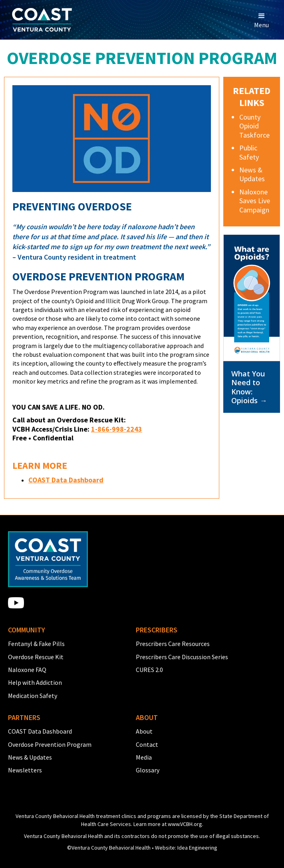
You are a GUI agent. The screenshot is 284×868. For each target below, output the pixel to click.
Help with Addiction (35, 682)
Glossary (148, 770)
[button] (261, 20)
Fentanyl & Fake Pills (36, 644)
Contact (147, 744)
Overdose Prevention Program (50, 744)
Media (144, 757)
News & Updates (30, 757)
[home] (40, 20)
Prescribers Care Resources (173, 644)
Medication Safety (33, 696)
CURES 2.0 (149, 670)
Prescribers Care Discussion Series (182, 657)
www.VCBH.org (185, 824)
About (144, 731)
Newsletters (25, 770)
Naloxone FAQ (27, 670)
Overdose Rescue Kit (36, 657)
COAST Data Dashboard (40, 731)
